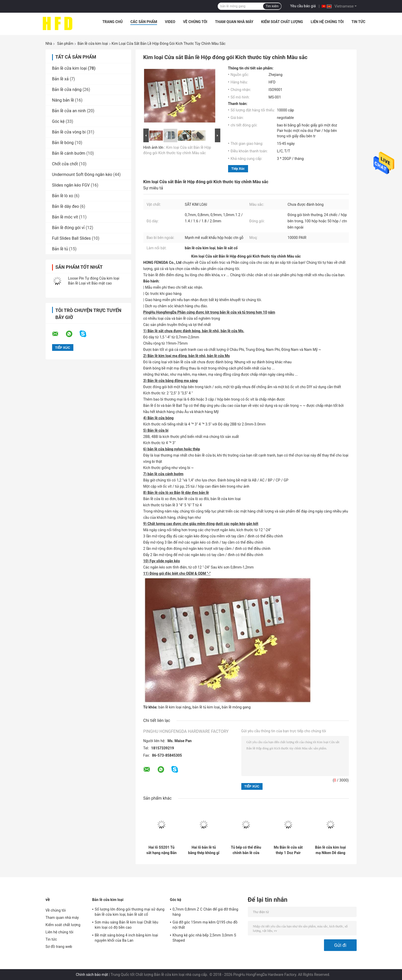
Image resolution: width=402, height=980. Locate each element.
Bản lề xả (60, 79)
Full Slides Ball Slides (72, 238)
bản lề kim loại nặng (174, 707)
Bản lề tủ (60, 249)
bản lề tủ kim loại (206, 707)
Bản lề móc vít (65, 217)
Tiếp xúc (238, 169)
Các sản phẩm (144, 22)
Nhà (49, 44)
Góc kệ (58, 121)
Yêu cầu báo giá (303, 6)
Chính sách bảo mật (92, 975)
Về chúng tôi (195, 22)
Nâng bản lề (63, 100)
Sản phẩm (65, 44)
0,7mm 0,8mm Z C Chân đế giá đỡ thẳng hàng (206, 912)
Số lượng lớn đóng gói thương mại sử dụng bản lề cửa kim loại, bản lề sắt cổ (130, 912)
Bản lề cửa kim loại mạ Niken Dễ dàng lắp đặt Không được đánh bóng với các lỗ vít (331, 850)
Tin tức (358, 22)
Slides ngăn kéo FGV (71, 185)
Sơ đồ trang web (59, 947)
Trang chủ (112, 22)
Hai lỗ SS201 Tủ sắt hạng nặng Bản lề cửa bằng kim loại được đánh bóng (162, 850)
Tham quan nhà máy (234, 22)
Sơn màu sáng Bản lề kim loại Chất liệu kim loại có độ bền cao (127, 925)
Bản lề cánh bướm (69, 153)
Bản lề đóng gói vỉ (68, 228)
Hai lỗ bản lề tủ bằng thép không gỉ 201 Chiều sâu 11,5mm (204, 850)
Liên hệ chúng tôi (327, 22)
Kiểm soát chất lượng (282, 22)
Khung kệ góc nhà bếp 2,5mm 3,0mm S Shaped (204, 938)
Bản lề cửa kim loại (93, 44)
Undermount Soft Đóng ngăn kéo (82, 175)
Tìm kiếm (272, 6)
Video (170, 22)
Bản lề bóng (63, 143)
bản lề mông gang (236, 707)
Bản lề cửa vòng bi (69, 132)
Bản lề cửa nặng (67, 90)
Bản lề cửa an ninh (69, 111)
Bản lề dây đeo (66, 206)
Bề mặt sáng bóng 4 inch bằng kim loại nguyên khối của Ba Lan (126, 938)
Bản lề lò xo (63, 196)
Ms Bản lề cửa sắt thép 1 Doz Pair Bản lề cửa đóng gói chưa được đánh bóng (288, 850)
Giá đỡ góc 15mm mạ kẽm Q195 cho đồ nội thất (205, 925)
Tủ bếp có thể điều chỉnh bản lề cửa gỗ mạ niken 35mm (246, 850)
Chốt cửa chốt (65, 164)
